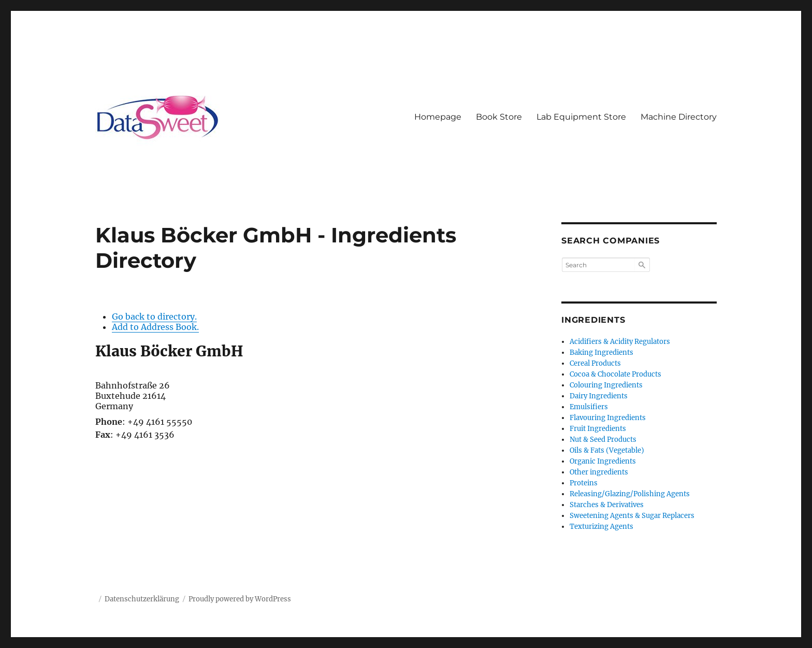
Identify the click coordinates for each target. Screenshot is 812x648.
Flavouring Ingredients (608, 418)
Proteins (584, 483)
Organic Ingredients (603, 461)
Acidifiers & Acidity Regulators (620, 342)
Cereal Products (595, 363)
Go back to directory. (154, 316)
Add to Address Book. (155, 327)
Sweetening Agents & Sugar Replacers (632, 516)
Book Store (499, 117)
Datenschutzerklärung (142, 599)
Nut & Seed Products (603, 440)
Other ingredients (599, 472)
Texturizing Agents (601, 527)
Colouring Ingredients (606, 385)
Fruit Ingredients (598, 429)
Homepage (438, 117)
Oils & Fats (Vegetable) (607, 450)
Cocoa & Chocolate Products (615, 374)
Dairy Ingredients (599, 396)
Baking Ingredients (601, 352)
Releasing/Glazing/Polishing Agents (630, 494)
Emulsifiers (589, 407)
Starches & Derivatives (607, 505)
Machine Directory (679, 117)
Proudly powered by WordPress (240, 599)
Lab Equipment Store (581, 117)
